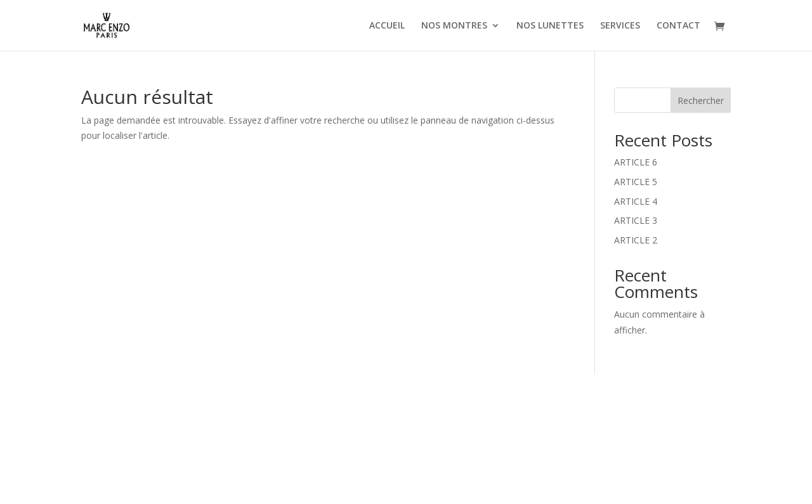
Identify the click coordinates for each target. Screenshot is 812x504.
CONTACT (678, 26)
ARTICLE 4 (636, 201)
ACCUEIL (387, 26)
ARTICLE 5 (636, 182)
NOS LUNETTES (550, 26)
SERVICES (620, 26)
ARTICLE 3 (636, 220)
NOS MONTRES (454, 26)
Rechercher (701, 100)
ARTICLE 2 (636, 240)
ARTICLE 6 (636, 162)
